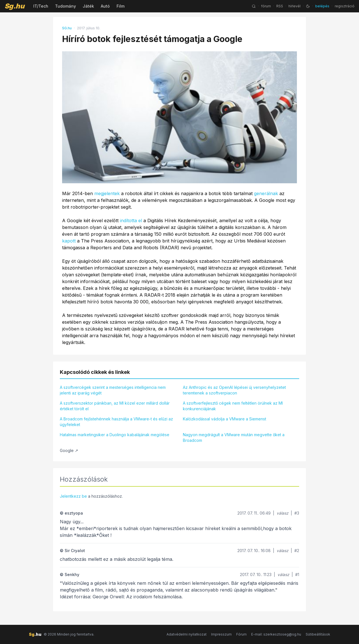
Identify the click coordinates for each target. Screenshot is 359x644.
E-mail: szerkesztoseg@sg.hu (276, 634)
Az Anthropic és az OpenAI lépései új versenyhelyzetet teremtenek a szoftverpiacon (234, 390)
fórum (266, 6)
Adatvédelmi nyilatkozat (187, 634)
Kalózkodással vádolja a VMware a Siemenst (225, 419)
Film (121, 6)
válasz (283, 513)
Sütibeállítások (318, 634)
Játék (88, 6)
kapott (69, 241)
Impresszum (221, 634)
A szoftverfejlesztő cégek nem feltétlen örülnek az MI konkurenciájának (233, 406)
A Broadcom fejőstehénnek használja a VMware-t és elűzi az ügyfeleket (116, 422)
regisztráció (345, 6)
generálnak (266, 193)
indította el (131, 220)
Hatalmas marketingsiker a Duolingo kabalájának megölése (115, 435)
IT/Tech (41, 6)
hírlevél (295, 6)
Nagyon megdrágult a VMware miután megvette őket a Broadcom (234, 437)
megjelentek (107, 193)
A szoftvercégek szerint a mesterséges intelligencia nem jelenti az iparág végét (113, 390)
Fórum (241, 634)
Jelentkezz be (73, 496)
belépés (322, 6)
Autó (105, 6)
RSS (280, 6)
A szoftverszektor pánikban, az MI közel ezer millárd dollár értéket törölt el (115, 406)
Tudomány (65, 6)
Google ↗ (69, 450)
